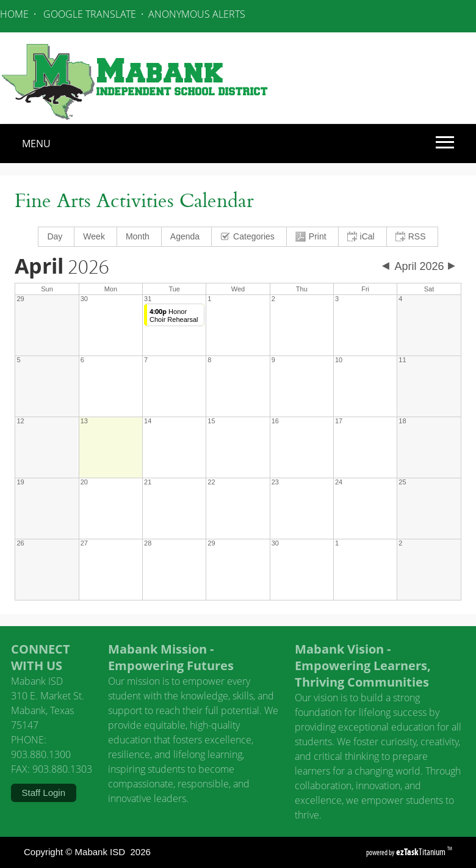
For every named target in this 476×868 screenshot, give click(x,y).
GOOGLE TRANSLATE (90, 14)
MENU (36, 144)
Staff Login (44, 793)
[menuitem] (56, 237)
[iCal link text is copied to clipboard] (363, 237)
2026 (62, 268)
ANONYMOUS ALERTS (197, 14)
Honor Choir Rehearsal (174, 315)
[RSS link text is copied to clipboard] (412, 237)
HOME (14, 14)
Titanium (422, 852)
